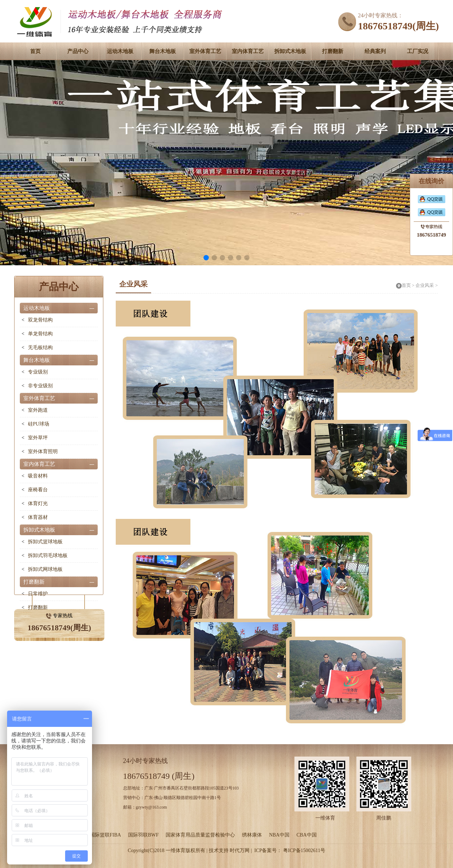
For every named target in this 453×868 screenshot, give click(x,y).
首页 (35, 51)
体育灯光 (38, 504)
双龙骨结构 (40, 320)
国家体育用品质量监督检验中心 (200, 835)
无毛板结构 (40, 348)
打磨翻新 (333, 51)
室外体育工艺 (205, 51)
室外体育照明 (43, 452)
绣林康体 (252, 835)
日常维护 (38, 594)
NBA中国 (279, 835)
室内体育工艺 (248, 51)
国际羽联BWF (143, 835)
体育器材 (38, 517)
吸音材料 (38, 476)
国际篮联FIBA (105, 835)
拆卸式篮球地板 (45, 542)
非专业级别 (40, 386)
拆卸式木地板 (290, 51)
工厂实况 (418, 51)
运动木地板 (120, 51)
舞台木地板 (163, 51)
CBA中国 (307, 835)
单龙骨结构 (40, 334)
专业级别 (38, 372)
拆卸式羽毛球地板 (48, 555)
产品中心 (78, 51)
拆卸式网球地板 (45, 569)
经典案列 (375, 51)
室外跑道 (38, 410)
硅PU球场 (39, 424)
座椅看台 (38, 490)
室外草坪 (38, 438)
